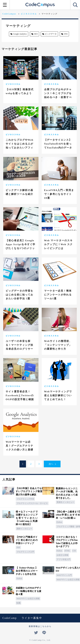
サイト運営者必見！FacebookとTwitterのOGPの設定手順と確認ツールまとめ (20, 397)
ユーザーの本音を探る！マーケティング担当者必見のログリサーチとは (19, 347)
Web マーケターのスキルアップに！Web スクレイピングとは (58, 244)
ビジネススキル (13, 84)
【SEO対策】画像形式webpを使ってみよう (20, 91)
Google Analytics (18, 34)
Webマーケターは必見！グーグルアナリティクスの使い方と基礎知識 (19, 448)
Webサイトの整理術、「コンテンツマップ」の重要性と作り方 (58, 345)
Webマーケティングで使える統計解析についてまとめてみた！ (58, 395)
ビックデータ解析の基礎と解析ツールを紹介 (19, 192)
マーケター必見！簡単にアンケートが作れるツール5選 (58, 295)
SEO (34, 34)
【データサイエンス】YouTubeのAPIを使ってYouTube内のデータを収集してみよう (58, 146)
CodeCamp (10, 618)
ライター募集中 (32, 618)
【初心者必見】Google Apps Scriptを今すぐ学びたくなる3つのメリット (21, 246)
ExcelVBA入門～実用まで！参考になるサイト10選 (59, 194)
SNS (64, 34)
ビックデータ (49, 34)
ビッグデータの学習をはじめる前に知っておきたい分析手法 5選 (19, 295)
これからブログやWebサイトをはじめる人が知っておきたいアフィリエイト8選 (20, 146)
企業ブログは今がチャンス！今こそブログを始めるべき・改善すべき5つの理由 (58, 95)
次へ (51, 464)
